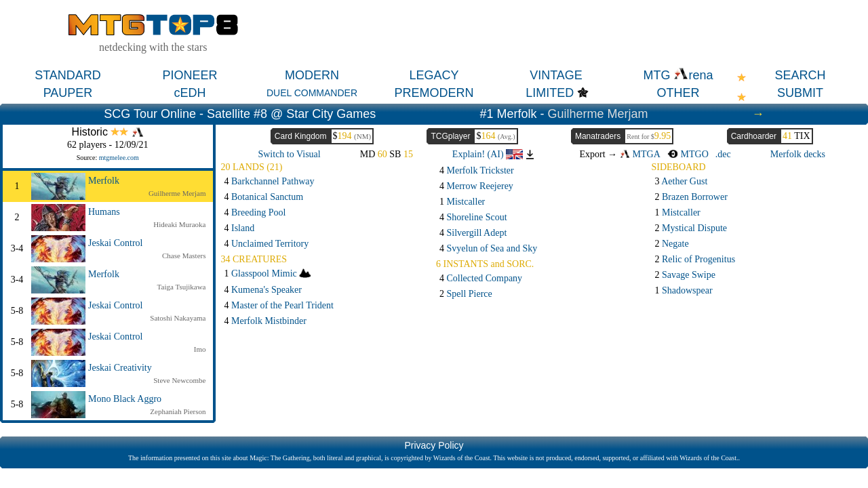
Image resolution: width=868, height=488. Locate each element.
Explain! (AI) (488, 154)
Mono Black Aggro (125, 399)
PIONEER (190, 75)
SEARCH (800, 75)
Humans (104, 212)
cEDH (190, 93)
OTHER (678, 93)
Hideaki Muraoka (179, 224)
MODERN (312, 75)
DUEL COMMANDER (312, 93)
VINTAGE (556, 75)
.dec (723, 154)
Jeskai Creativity (120, 368)
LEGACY (434, 75)
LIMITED (550, 93)
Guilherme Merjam (598, 114)
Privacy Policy (434, 445)
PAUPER (68, 93)
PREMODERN (434, 93)
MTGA (640, 154)
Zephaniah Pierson (178, 411)
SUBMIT (800, 93)
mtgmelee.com (119, 158)
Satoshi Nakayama (178, 318)
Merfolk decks (798, 154)
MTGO (688, 154)
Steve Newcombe (179, 380)
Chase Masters (184, 256)
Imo (200, 349)
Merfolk (104, 181)
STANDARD (68, 75)
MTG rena (678, 75)
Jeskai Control (116, 243)
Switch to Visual (289, 154)
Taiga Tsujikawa (182, 287)
